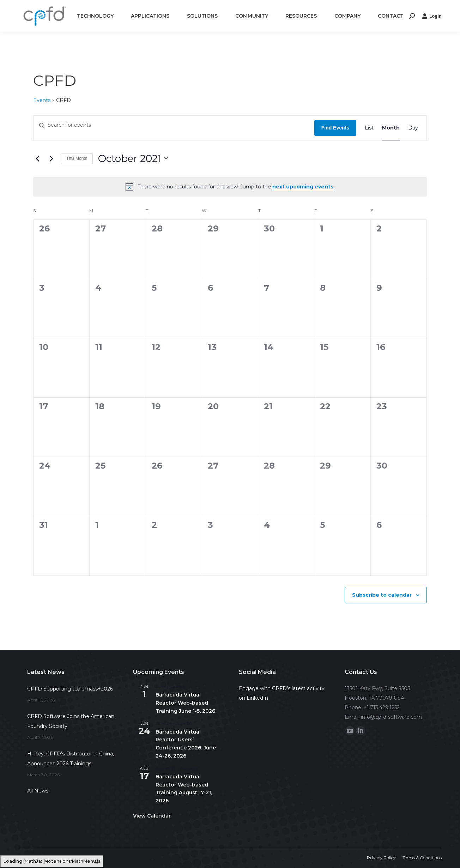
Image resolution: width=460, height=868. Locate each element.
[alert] (230, 187)
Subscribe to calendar (382, 595)
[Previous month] (37, 158)
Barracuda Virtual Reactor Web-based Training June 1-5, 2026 (185, 703)
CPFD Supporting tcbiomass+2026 (70, 689)
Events (42, 100)
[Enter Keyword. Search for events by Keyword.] (174, 125)
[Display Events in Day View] (413, 128)
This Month (77, 158)
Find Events (335, 128)
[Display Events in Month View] (391, 128)
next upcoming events (303, 187)
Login (432, 16)
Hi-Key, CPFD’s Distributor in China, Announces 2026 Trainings (71, 759)
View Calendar (152, 816)
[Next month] (51, 158)
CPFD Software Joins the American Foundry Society (71, 721)
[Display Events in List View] (369, 128)
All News (38, 791)
